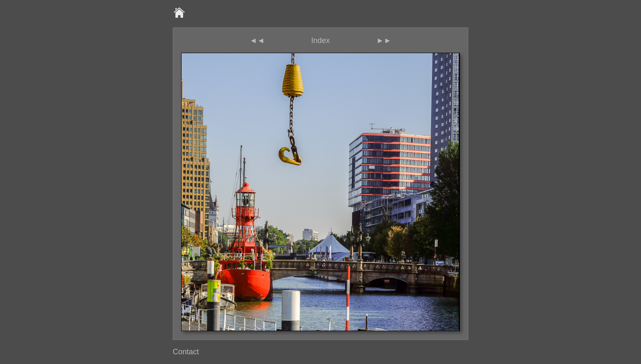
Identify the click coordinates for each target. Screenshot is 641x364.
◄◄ (257, 40)
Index (320, 40)
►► (384, 40)
